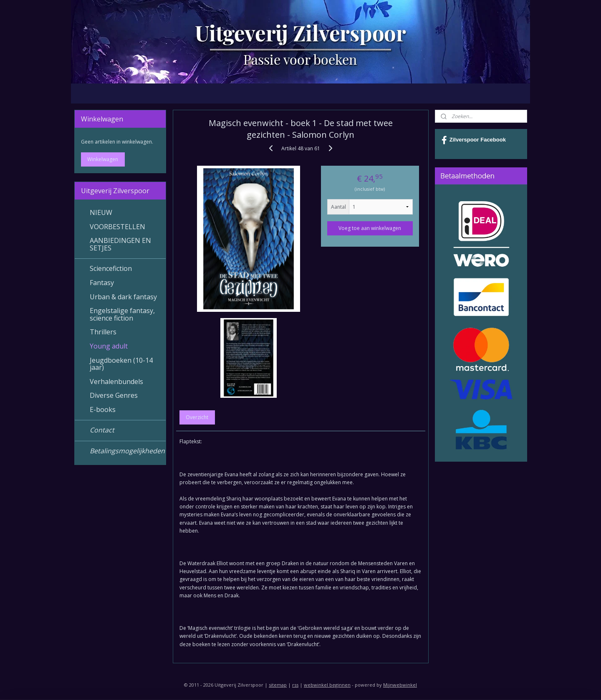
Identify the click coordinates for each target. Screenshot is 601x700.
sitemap (278, 685)
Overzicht (197, 417)
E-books (103, 409)
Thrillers (103, 332)
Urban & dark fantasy (123, 297)
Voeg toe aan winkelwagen (370, 228)
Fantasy (102, 283)
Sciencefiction (111, 268)
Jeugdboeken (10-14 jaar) (121, 364)
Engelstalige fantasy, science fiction (122, 314)
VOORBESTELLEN (117, 227)
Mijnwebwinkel (400, 685)
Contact (102, 430)
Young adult (109, 346)
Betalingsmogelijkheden (127, 451)
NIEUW (101, 212)
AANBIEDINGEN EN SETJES (120, 244)
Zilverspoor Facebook (474, 140)
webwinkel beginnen (327, 685)
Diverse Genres (114, 395)
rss (295, 685)
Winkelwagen (103, 159)
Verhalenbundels (116, 382)
